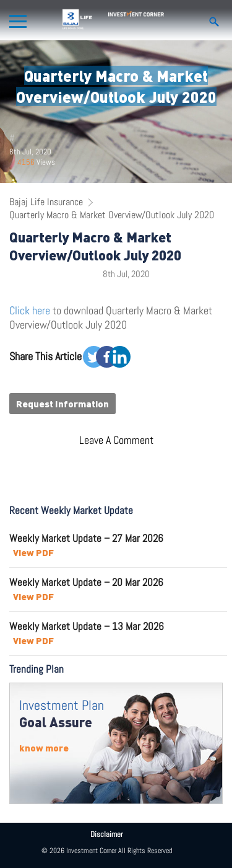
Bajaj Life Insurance (46, 202)
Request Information (62, 404)
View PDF (33, 552)
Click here (30, 310)
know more (44, 748)
